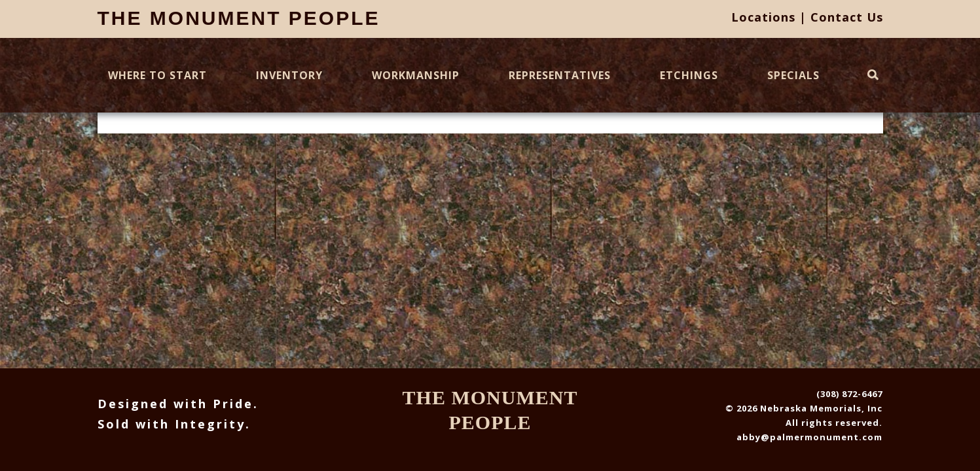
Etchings (689, 75)
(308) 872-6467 (849, 394)
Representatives (560, 75)
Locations (763, 17)
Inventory (289, 75)
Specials (793, 75)
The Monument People (239, 18)
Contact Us (847, 17)
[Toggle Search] (873, 75)
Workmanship (416, 75)
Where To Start (157, 75)
